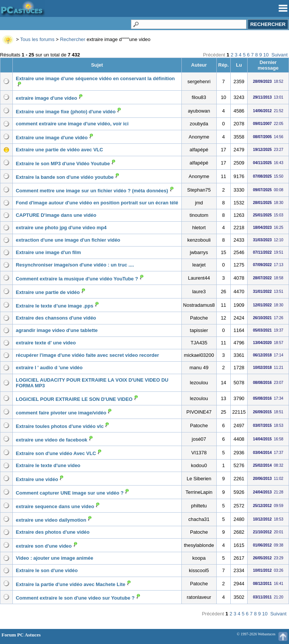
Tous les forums (37, 39)
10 (266, 55)
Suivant (279, 55)
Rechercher (72, 39)
